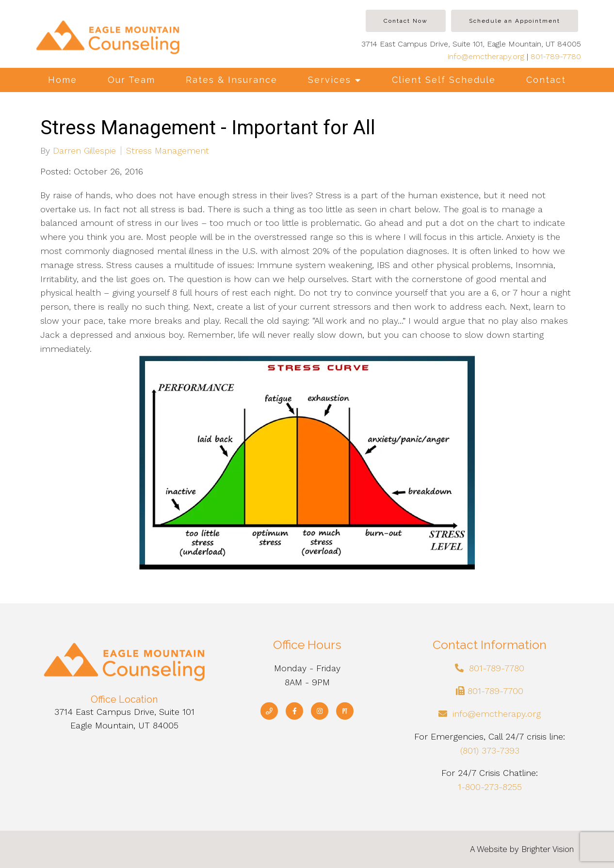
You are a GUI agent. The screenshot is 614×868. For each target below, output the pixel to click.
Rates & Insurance (232, 80)
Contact (546, 80)
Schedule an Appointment (515, 21)
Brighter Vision (548, 849)
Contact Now (406, 21)
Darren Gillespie (84, 151)
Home (63, 80)
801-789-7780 (556, 56)
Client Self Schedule (444, 80)
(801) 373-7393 (490, 750)
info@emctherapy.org (486, 56)
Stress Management (168, 151)
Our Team (131, 80)
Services (330, 80)
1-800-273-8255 (490, 787)
